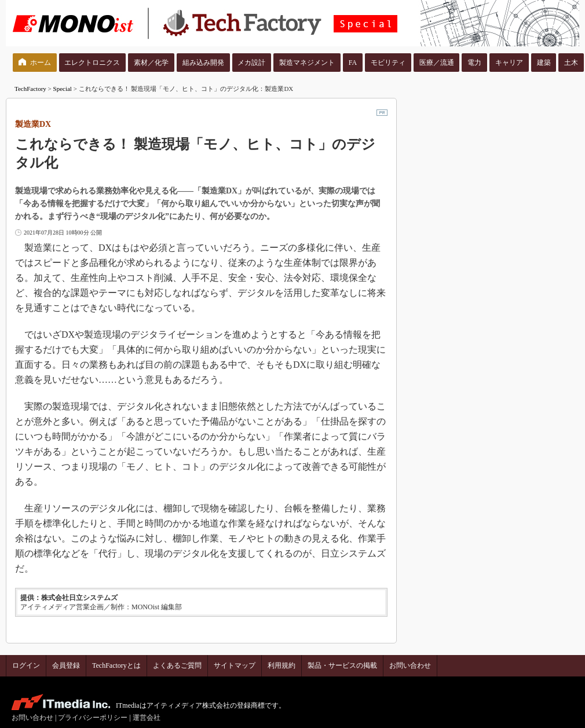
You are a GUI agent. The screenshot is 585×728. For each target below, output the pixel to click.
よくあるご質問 (177, 665)
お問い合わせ (410, 665)
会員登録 (66, 665)
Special (63, 89)
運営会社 (147, 718)
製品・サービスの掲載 (342, 665)
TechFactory (30, 89)
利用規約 (281, 665)
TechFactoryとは (116, 665)
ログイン (26, 665)
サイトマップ (235, 665)
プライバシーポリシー (93, 718)
